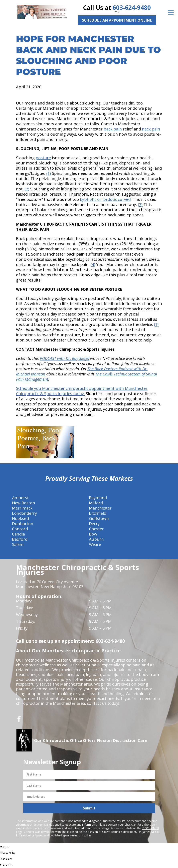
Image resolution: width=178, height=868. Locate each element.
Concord (20, 529)
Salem (18, 544)
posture (43, 158)
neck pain (151, 129)
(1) (49, 173)
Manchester (100, 508)
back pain (113, 129)
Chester (96, 529)
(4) (93, 264)
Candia (18, 534)
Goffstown (99, 518)
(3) (140, 205)
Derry (94, 524)
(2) (27, 189)
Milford (96, 503)
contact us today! (103, 703)
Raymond (98, 498)
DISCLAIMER (151, 828)
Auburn (96, 539)
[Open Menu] (171, 12)
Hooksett (21, 518)
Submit (89, 808)
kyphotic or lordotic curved (105, 199)
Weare (95, 544)
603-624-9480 (132, 7)
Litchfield (98, 513)
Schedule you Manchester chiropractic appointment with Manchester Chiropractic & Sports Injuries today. (82, 391)
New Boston (24, 503)
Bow (93, 534)
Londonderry (24, 513)
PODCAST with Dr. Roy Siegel (65, 358)
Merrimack (22, 508)
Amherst (20, 498)
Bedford (20, 539)
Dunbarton (23, 524)
